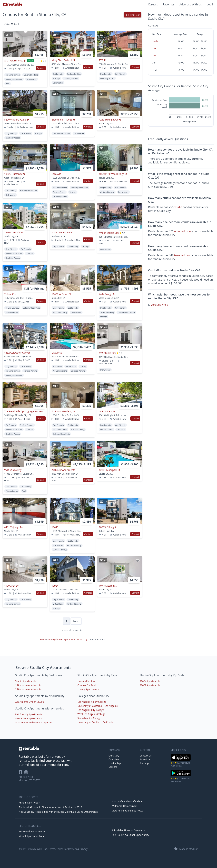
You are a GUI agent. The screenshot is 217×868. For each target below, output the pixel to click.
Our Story (114, 756)
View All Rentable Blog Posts (127, 811)
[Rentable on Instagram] (27, 773)
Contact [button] (41, 68)
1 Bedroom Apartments (28, 685)
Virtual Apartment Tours (32, 836)
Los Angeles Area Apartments (62, 639)
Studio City (82, 639)
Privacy (84, 849)
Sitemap (144, 763)
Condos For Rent (87, 685)
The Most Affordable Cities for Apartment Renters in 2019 (50, 807)
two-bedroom (183, 255)
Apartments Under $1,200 (30, 702)
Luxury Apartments (88, 689)
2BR (154, 56)
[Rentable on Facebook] (21, 773)
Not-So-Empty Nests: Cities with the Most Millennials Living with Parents (58, 812)
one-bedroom (183, 231)
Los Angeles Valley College (92, 702)
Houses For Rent (87, 681)
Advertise (145, 759)
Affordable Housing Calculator (129, 830)
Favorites (169, 4)
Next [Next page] (76, 621)
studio (178, 207)
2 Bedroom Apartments (28, 689)
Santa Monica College (89, 718)
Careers (153, 4)
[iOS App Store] (181, 760)
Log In (211, 4)
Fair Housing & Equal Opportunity (130, 835)
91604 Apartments (150, 681)
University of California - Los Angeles (98, 706)
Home (43, 639)
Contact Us (146, 756)
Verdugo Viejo (159, 305)
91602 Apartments (150, 685)
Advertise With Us (191, 4)
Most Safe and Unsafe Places (128, 801)
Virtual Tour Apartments (29, 718)
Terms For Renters (67, 849)
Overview (114, 759)
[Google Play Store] (181, 776)
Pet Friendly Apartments (29, 714)
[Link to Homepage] (13, 4)
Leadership (115, 763)
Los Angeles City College (91, 710)
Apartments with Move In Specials (34, 722)
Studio (155, 41)
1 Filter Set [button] (133, 15)
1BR (154, 48)
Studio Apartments (26, 681)
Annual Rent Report (29, 803)
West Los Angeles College (91, 714)
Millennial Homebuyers (125, 806)
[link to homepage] (62, 749)
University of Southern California (95, 722)
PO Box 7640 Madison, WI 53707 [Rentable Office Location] (29, 779)
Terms (52, 849)
